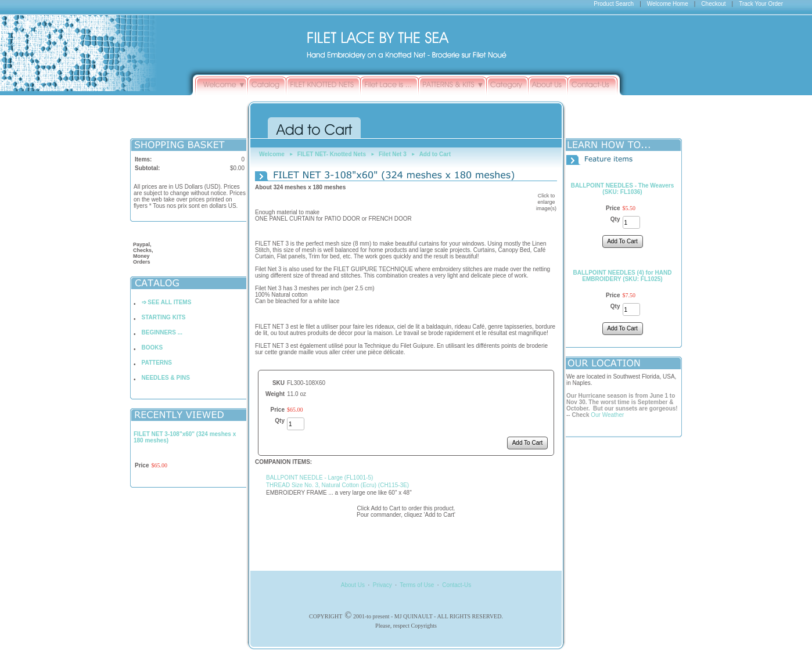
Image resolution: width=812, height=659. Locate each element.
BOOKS (152, 347)
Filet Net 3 (393, 154)
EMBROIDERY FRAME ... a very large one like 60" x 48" (339, 493)
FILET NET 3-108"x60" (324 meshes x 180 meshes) (185, 437)
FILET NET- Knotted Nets (332, 154)
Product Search (614, 4)
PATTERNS (157, 363)
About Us (353, 585)
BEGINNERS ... (162, 332)
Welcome (272, 154)
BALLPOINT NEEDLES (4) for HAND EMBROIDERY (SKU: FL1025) (623, 276)
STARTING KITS (164, 317)
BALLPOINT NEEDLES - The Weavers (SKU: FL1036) (623, 189)
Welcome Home (668, 4)
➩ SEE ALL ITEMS (167, 302)
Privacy (382, 585)
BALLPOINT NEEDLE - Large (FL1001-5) (319, 478)
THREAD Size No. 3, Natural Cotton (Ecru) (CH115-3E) (337, 485)
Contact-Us (457, 585)
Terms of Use (417, 585)
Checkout (713, 4)
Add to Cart (435, 154)
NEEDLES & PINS (166, 378)
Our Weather (607, 415)
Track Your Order (761, 4)
